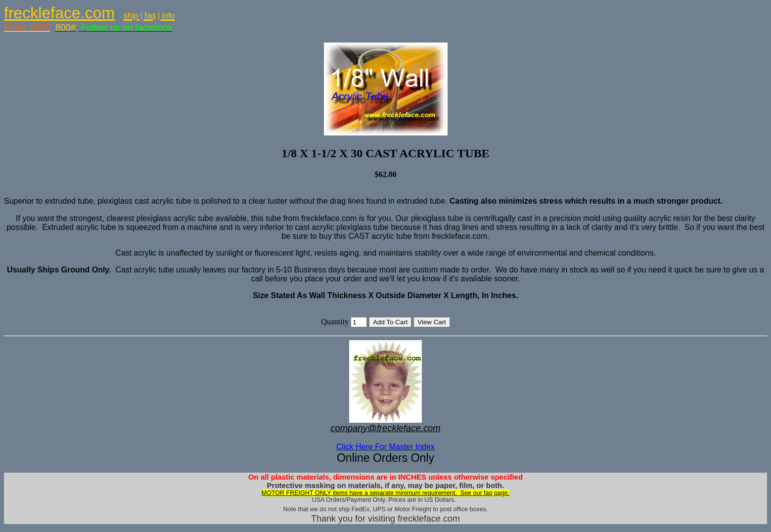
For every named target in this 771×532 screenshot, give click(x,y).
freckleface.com (59, 13)
